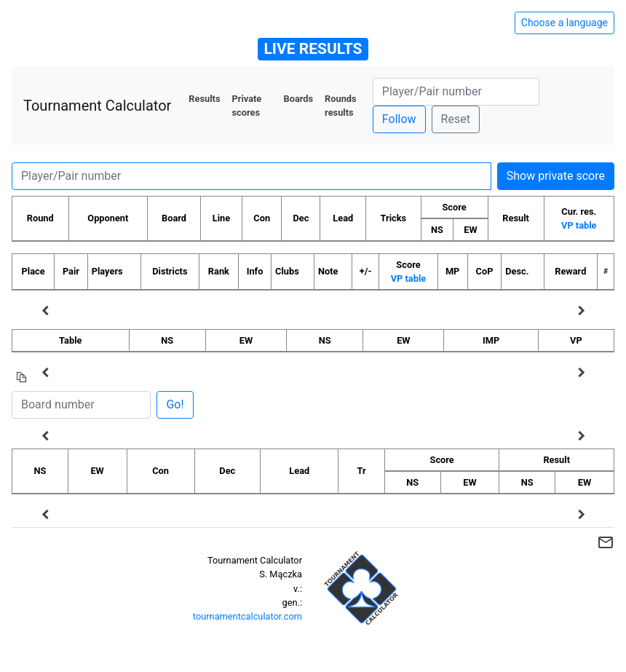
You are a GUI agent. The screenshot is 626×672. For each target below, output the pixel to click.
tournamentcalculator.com (247, 616)
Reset (456, 119)
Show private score (556, 176)
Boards (299, 99)
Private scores (246, 106)
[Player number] (456, 92)
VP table (579, 225)
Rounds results (341, 106)
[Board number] (81, 405)
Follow (399, 119)
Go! (175, 404)
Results (204, 99)
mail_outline (606, 542)
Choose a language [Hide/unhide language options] (564, 23)
